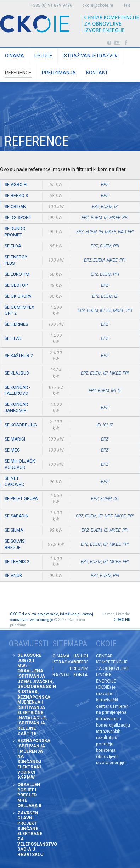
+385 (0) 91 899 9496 (51, 5)
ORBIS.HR (122, 620)
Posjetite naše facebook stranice (126, 43)
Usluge (43, 56)
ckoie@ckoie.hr (98, 5)
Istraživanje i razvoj (91, 56)
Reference (18, 73)
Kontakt (97, 73)
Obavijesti (117, 43)
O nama (15, 56)
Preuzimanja (59, 73)
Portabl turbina (109, 43)
